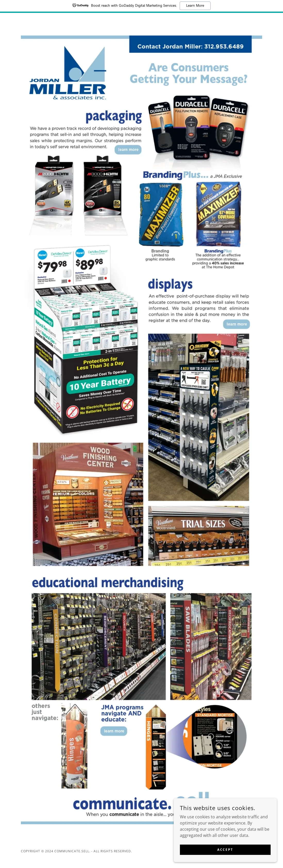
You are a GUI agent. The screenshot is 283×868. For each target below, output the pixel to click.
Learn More (195, 6)
